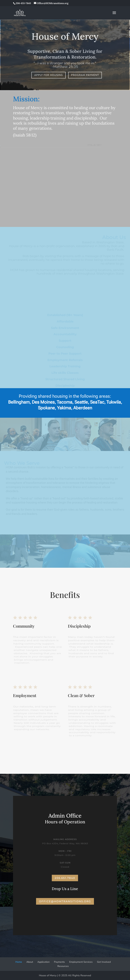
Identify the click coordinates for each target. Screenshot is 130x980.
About (30, 962)
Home (19, 962)
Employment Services (81, 962)
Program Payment (85, 75)
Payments (59, 962)
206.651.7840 (65, 878)
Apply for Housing (49, 75)
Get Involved (104, 962)
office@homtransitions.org (65, 901)
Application (44, 962)
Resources (63, 966)
